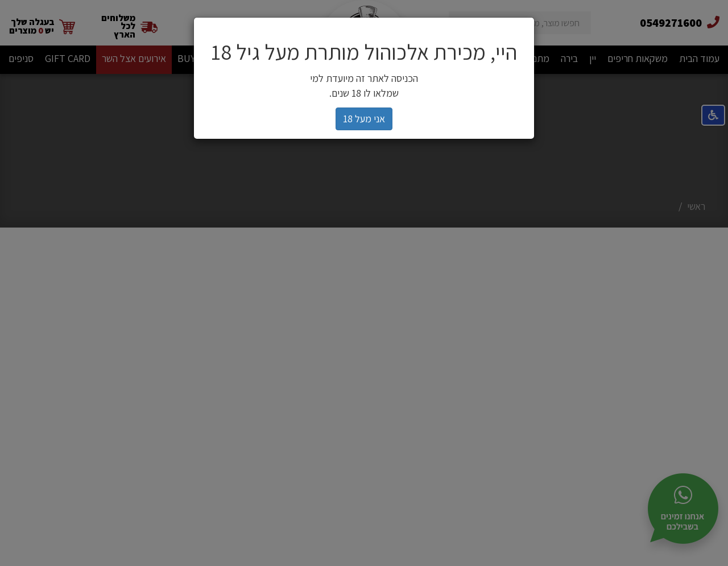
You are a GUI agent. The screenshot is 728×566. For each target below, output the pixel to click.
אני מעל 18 (364, 119)
